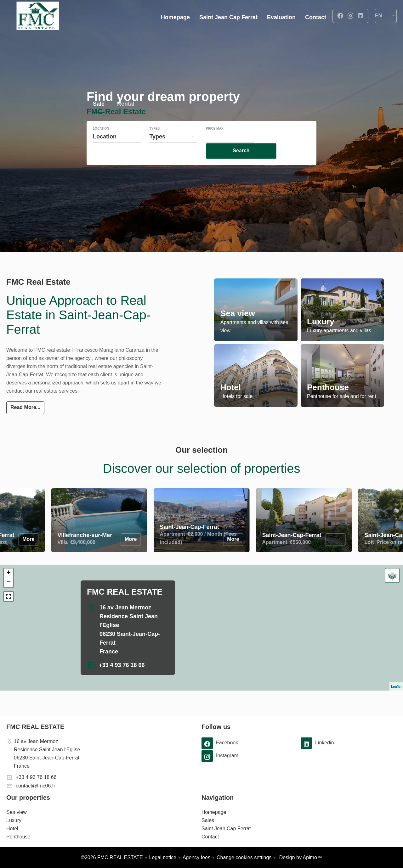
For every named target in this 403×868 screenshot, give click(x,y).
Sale (99, 118)
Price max (215, 142)
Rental (126, 118)
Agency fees (196, 857)
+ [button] (9, 573)
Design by (300, 857)
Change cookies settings (244, 857)
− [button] (9, 583)
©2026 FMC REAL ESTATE (112, 857)
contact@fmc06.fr (36, 786)
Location (101, 142)
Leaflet (396, 686)
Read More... (25, 407)
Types (154, 142)
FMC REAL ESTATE (125, 592)
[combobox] (117, 149)
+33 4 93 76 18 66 (122, 665)
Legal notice (163, 857)
